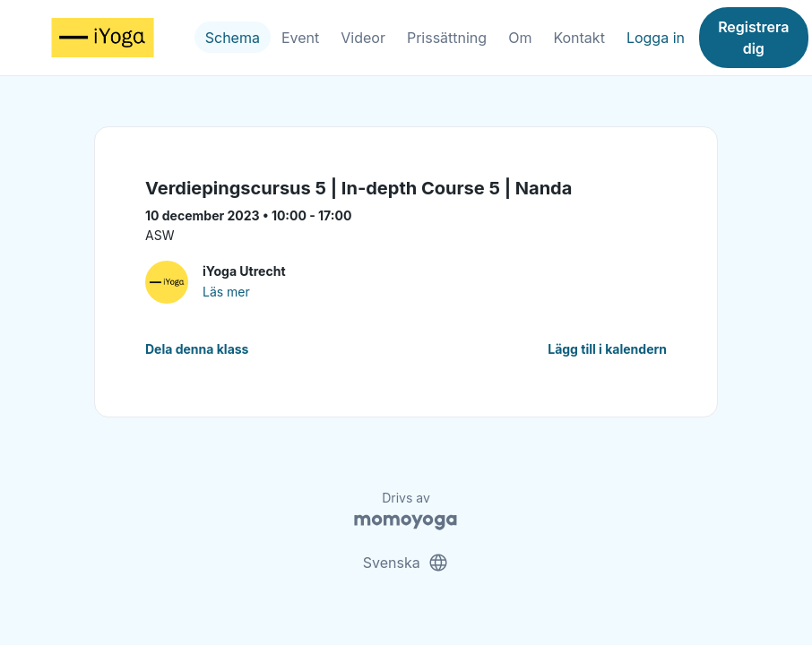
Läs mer (226, 292)
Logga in (656, 38)
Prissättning (447, 38)
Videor (363, 38)
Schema (233, 38)
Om (520, 38)
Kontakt (579, 38)
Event (300, 38)
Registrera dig (753, 38)
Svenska (406, 563)
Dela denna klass (197, 349)
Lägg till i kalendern (607, 349)
